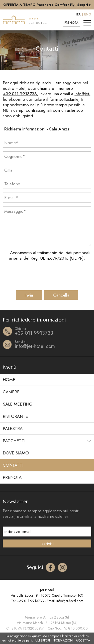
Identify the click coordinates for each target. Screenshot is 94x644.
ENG (88, 14)
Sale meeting (18, 404)
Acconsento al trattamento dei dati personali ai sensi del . (50, 255)
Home (9, 380)
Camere (11, 392)
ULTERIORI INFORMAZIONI (54, 641)
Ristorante (15, 416)
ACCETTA (83, 641)
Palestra (13, 429)
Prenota (71, 23)
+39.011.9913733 (20, 94)
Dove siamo (16, 453)
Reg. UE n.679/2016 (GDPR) (57, 258)
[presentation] (47, 276)
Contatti (13, 465)
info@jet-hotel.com (53, 344)
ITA (78, 14)
